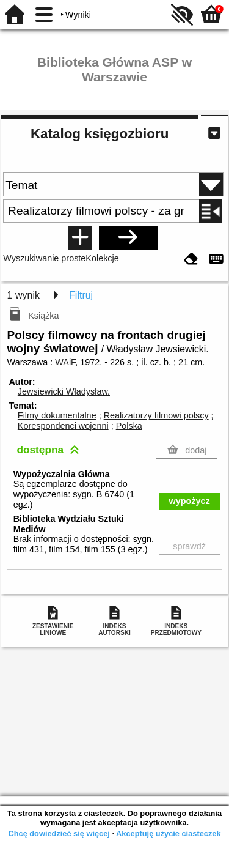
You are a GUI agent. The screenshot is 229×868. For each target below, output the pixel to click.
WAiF (65, 362)
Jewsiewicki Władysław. (64, 391)
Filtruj (81, 295)
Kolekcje (102, 258)
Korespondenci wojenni (63, 426)
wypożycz (190, 501)
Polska (129, 426)
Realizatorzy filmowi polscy (156, 415)
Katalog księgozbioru (100, 134)
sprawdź (189, 546)
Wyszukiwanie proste (44, 258)
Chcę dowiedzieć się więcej (59, 833)
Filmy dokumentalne (57, 415)
